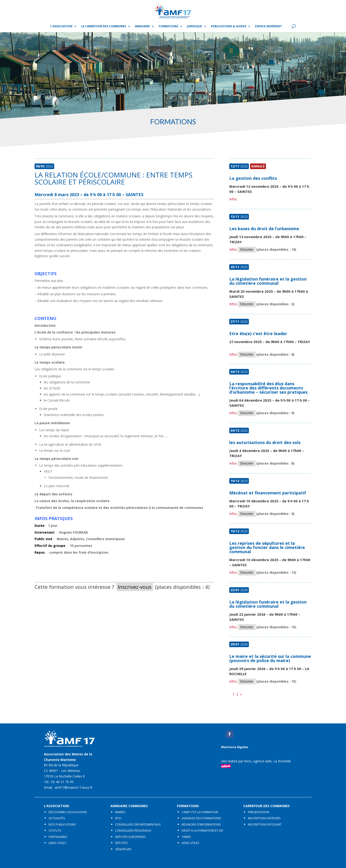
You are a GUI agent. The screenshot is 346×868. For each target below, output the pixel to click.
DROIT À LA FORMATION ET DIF (202, 830)
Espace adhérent (268, 26)
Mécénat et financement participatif (268, 493)
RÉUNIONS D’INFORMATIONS (201, 824)
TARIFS (186, 837)
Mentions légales (235, 747)
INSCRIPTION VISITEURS (264, 818)
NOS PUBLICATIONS (62, 824)
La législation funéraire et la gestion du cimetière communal (268, 281)
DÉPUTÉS (122, 843)
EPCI (118, 818)
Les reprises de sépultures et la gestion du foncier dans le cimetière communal (267, 547)
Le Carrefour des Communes (104, 26)
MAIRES (120, 812)
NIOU (248, 761)
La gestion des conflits (253, 178)
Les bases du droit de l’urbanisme (264, 229)
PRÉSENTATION (259, 812)
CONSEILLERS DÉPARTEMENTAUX (138, 824)
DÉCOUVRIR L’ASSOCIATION (68, 812)
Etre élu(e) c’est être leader (258, 333)
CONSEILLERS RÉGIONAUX (133, 830)
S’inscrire (247, 249)
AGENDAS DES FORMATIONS (201, 818)
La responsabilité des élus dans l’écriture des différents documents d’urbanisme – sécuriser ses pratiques (268, 388)
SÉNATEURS (123, 849)
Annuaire (142, 26)
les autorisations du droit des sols (265, 442)
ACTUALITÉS (57, 818)
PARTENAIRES (58, 837)
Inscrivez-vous (135, 587)
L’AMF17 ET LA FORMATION (200, 812)
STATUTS (55, 830)
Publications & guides (229, 26)
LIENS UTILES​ (57, 843)
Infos (233, 199)
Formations (168, 26)
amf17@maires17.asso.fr (74, 787)
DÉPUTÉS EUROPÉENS (130, 837)
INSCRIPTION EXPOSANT (265, 824)
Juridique (194, 26)
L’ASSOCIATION (61, 26)
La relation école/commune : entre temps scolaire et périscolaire (113, 178)
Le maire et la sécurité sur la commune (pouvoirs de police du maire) (270, 658)
